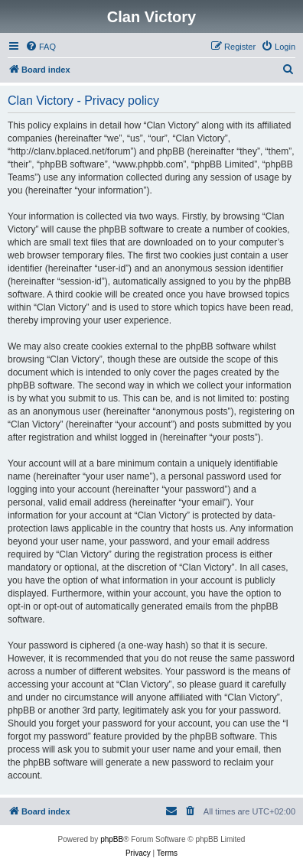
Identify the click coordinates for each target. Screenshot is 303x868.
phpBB (112, 839)
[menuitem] (41, 47)
